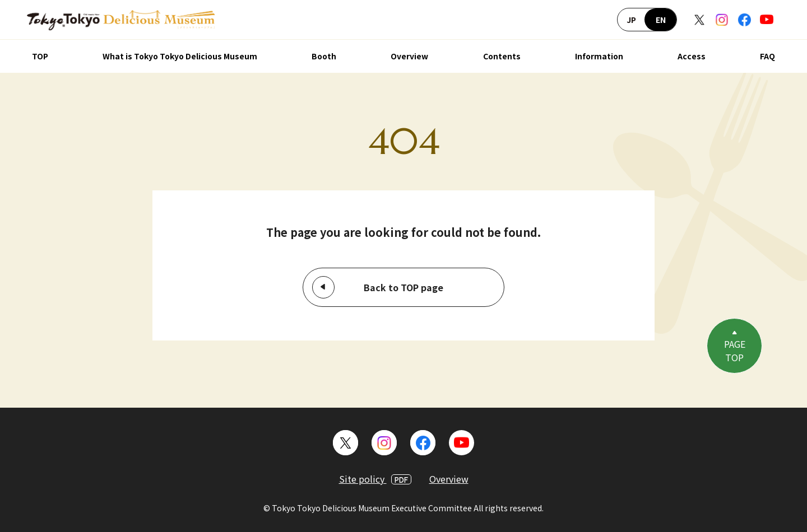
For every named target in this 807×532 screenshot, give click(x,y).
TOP (40, 56)
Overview (409, 56)
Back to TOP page (403, 287)
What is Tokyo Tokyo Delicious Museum (180, 56)
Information (599, 56)
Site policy (375, 479)
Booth (324, 56)
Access (692, 56)
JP (631, 20)
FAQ (767, 56)
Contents (502, 56)
